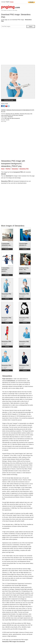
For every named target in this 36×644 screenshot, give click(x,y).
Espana (12, 2)
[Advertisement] (18, 47)
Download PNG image (9, 100)
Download (7, 249)
